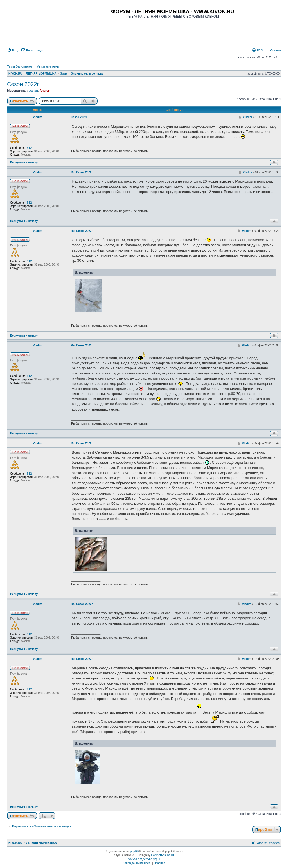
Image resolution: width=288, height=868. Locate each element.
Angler (45, 91)
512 (29, 148)
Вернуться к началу (24, 162)
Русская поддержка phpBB (144, 859)
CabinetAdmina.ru (163, 855)
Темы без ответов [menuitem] (20, 66)
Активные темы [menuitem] (48, 66)
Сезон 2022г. (23, 84)
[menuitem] (13, 50)
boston (33, 91)
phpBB (134, 851)
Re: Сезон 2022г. (82, 172)
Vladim (38, 117)
